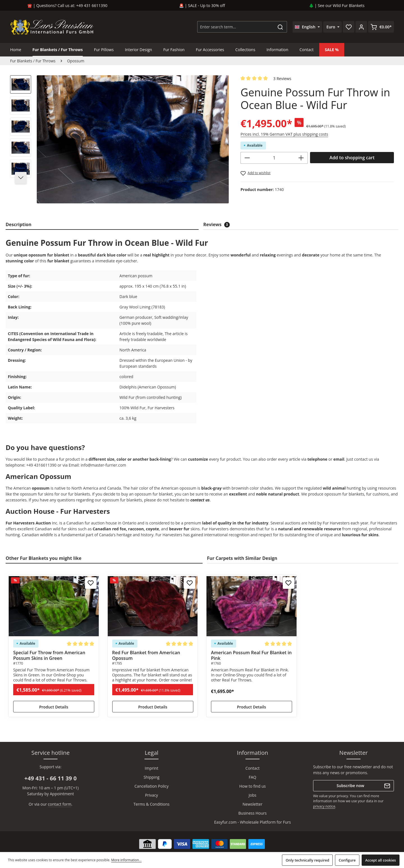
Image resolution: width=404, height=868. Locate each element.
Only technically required (307, 860)
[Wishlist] (349, 27)
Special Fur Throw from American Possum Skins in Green (49, 655)
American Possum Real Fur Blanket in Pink (251, 655)
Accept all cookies (381, 860)
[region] (120, 142)
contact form (60, 804)
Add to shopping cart (352, 158)
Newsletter (253, 804)
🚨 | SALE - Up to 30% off (202, 5)
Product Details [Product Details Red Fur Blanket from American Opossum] (153, 707)
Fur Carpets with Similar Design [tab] (242, 558)
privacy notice (324, 806)
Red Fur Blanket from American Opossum (146, 655)
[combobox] (236, 27)
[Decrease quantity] (247, 158)
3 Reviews (282, 79)
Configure (347, 860)
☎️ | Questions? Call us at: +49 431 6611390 (67, 5)
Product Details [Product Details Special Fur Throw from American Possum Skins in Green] (54, 707)
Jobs (252, 795)
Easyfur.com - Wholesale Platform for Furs (252, 822)
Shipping (152, 777)
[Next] (21, 178)
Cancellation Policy (151, 786)
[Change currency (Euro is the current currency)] (333, 27)
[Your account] (361, 27)
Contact (252, 768)
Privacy (151, 795)
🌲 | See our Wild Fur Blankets (337, 5)
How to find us (253, 786)
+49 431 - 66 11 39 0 (50, 778)
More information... (126, 860)
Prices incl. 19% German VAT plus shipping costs (284, 134)
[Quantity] (274, 158)
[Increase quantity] (301, 158)
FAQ (253, 777)
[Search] (280, 27)
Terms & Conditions (152, 804)
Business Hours (253, 813)
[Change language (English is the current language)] (307, 27)
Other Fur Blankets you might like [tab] (43, 558)
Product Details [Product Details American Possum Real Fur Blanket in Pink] (251, 707)
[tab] (102, 225)
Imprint (151, 768)
